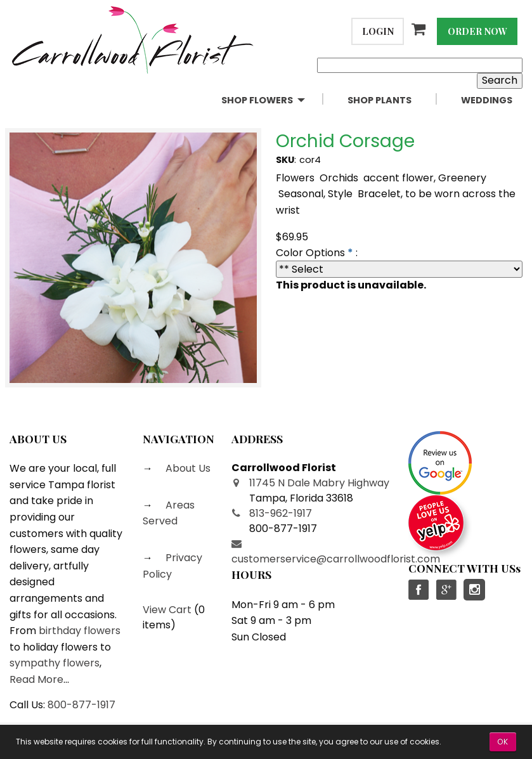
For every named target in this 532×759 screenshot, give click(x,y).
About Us (187, 468)
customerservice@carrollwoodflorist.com (336, 559)
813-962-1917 (281, 513)
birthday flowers (80, 631)
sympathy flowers (55, 663)
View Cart (167, 610)
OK (503, 742)
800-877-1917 (81, 705)
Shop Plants (380, 100)
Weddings (487, 100)
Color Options (310, 253)
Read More (36, 679)
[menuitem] (274, 101)
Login (378, 31)
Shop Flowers (257, 100)
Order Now (477, 31)
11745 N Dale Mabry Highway (319, 483)
